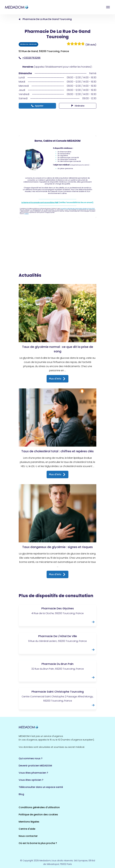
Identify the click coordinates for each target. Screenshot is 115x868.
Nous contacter (28, 836)
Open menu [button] (108, 7)
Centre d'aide (27, 829)
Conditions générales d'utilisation (39, 807)
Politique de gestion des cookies (38, 815)
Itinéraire (78, 106)
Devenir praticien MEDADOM (35, 766)
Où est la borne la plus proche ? (38, 843)
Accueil (19, 19)
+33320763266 (30, 58)
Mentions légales (29, 822)
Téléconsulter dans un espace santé (41, 787)
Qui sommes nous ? (31, 758)
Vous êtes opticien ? (31, 780)
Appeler (37, 106)
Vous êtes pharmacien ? (33, 773)
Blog (21, 794)
